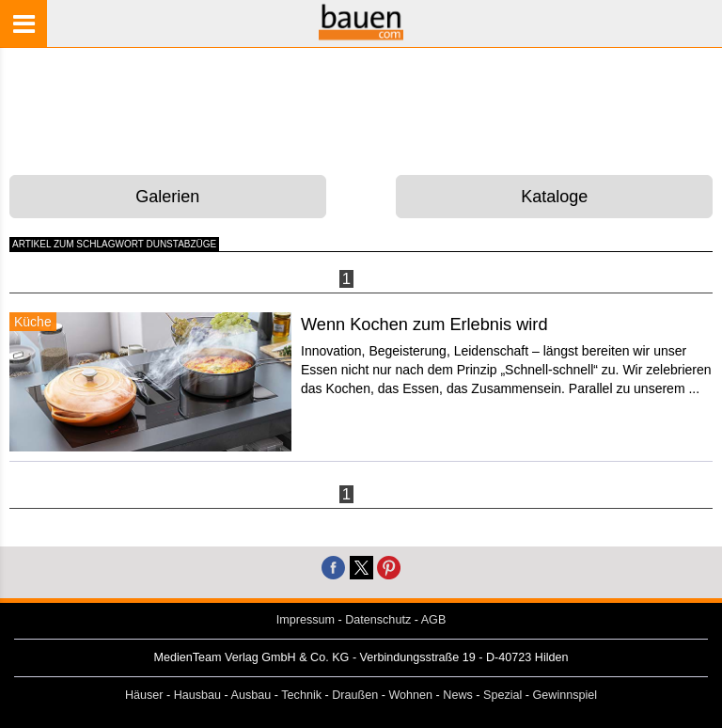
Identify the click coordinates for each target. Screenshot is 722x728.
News (458, 695)
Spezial (502, 695)
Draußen (355, 695)
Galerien (167, 197)
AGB (434, 620)
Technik (301, 695)
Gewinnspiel (565, 695)
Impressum (306, 620)
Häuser (144, 695)
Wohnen (410, 695)
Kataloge (554, 197)
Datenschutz (378, 620)
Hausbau (197, 695)
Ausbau (251, 695)
